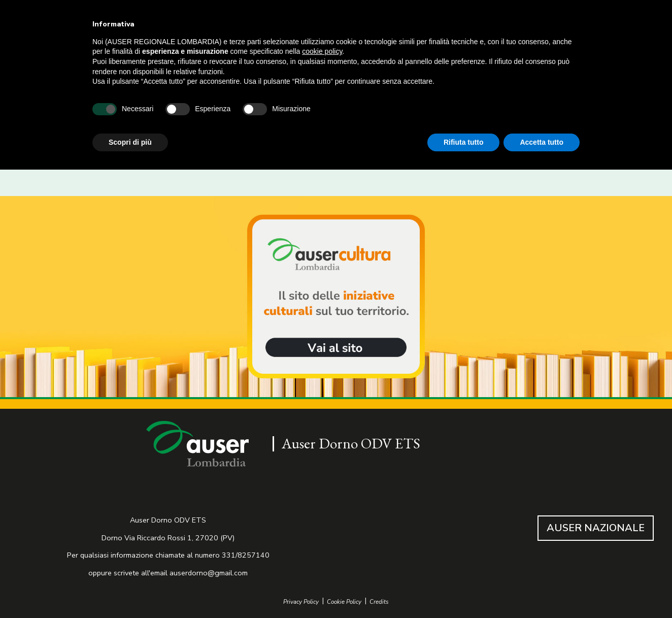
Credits (379, 602)
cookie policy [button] (322, 51)
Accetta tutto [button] (542, 142)
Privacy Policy (301, 602)
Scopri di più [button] (130, 142)
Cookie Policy (344, 602)
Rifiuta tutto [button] (464, 142)
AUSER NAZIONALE (596, 528)
